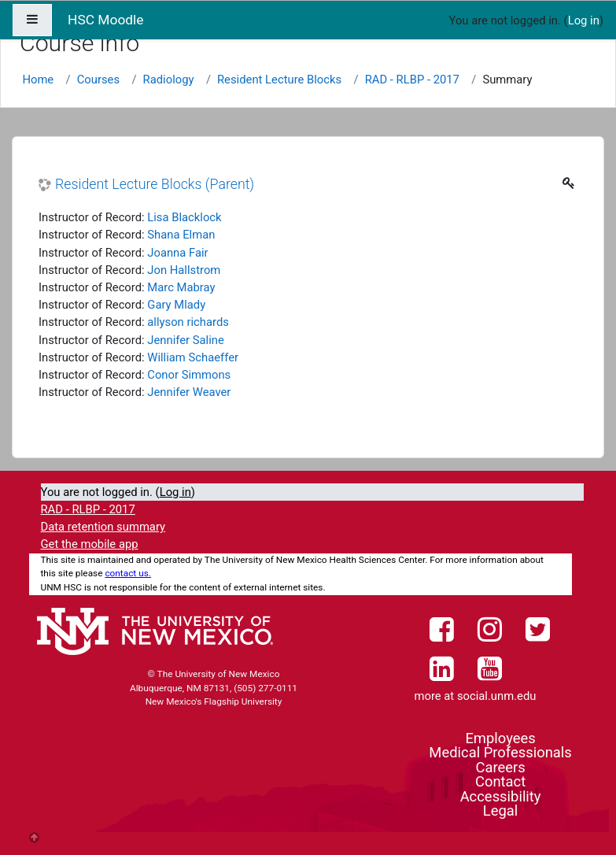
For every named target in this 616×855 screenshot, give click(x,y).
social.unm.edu (497, 696)
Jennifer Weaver (189, 392)
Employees (500, 738)
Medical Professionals (500, 752)
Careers (500, 767)
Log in (584, 20)
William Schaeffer (193, 357)
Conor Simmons (189, 375)
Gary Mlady (176, 305)
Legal (500, 811)
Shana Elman (181, 235)
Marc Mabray (181, 287)
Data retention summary (103, 527)
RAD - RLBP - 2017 (412, 80)
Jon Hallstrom (184, 270)
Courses (98, 80)
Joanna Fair (177, 253)
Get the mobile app (90, 544)
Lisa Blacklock (184, 217)
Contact (500, 781)
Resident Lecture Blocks (279, 80)
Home (38, 80)
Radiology (169, 80)
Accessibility (501, 796)
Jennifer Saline (186, 340)
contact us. (128, 573)
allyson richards (188, 322)
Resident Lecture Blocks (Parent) (155, 184)
